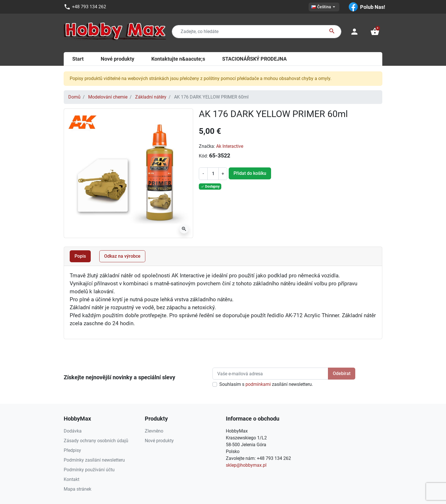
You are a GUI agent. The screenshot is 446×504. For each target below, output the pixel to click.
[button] (375, 32)
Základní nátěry (151, 97)
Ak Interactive (230, 146)
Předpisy (72, 450)
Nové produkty (159, 441)
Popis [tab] (80, 256)
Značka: (207, 146)
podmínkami (258, 384)
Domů (74, 97)
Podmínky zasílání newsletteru (94, 460)
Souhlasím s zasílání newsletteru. (266, 384)
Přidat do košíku (250, 173)
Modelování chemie (108, 97)
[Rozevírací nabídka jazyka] (324, 7)
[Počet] (213, 174)
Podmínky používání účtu (89, 470)
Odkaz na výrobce (122, 256)
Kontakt (72, 479)
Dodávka (73, 431)
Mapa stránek (78, 489)
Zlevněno (154, 431)
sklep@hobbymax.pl (246, 465)
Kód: (203, 156)
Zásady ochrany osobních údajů (96, 441)
